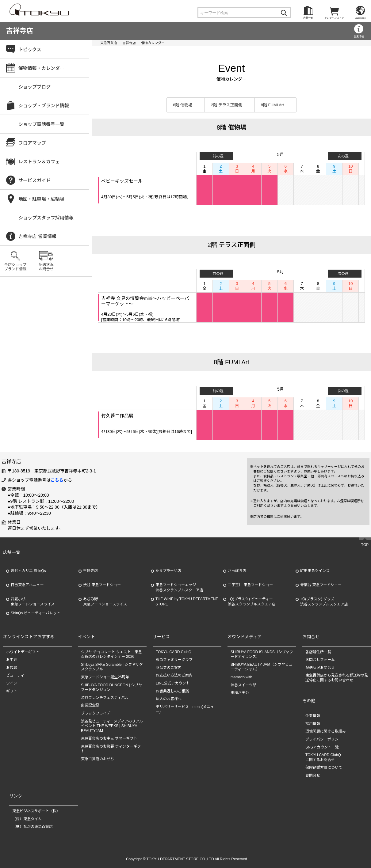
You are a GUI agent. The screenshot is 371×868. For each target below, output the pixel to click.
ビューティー (17, 676)
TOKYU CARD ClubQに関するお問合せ (323, 757)
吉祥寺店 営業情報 (37, 236)
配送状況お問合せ (46, 267)
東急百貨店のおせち (98, 759)
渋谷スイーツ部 (243, 685)
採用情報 (313, 724)
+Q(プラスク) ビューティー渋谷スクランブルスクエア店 (252, 602)
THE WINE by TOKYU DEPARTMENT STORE (187, 602)
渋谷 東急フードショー (102, 585)
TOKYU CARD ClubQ (174, 652)
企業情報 (313, 716)
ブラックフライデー (98, 713)
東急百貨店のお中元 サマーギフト (109, 738)
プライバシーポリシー (324, 739)
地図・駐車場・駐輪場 (41, 199)
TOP (365, 545)
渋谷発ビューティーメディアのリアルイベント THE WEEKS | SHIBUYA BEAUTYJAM (112, 726)
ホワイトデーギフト (23, 652)
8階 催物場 (183, 105)
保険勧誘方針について (324, 768)
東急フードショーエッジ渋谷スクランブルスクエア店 (179, 588)
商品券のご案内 (169, 668)
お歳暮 (12, 668)
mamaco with (241, 677)
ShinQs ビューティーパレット (36, 613)
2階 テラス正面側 (227, 105)
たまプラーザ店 (168, 571)
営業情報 (359, 37)
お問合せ (313, 775)
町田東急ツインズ (315, 571)
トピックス (30, 49)
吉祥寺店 (20, 31)
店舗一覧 (308, 18)
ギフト (12, 691)
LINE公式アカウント (173, 683)
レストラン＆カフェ (39, 162)
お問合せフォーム (320, 660)
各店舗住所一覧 (318, 652)
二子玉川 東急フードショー (250, 585)
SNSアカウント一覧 (322, 747)
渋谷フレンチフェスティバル (105, 698)
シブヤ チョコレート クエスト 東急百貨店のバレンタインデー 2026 (111, 654)
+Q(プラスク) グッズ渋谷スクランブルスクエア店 (324, 602)
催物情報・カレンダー (41, 68)
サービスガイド (34, 180)
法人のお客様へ (169, 699)
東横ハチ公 (240, 693)
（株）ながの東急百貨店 (33, 827)
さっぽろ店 (237, 571)
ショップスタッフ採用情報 (46, 218)
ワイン (12, 683)
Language (360, 18)
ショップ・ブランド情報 (44, 106)
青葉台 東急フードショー (321, 585)
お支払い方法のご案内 (174, 676)
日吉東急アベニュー (27, 585)
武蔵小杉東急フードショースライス (33, 602)
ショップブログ (34, 87)
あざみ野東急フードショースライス (105, 602)
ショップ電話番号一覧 (41, 124)
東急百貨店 (109, 43)
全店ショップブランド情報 (15, 267)
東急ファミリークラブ (174, 660)
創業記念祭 (90, 705)
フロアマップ (32, 143)
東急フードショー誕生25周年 (105, 677)
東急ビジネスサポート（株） (36, 811)
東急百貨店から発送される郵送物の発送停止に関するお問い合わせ (337, 678)
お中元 (12, 660)
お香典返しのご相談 (172, 691)
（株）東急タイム (27, 819)
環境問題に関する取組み (326, 731)
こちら (57, 480)
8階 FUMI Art (272, 105)
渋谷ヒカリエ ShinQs (28, 571)
